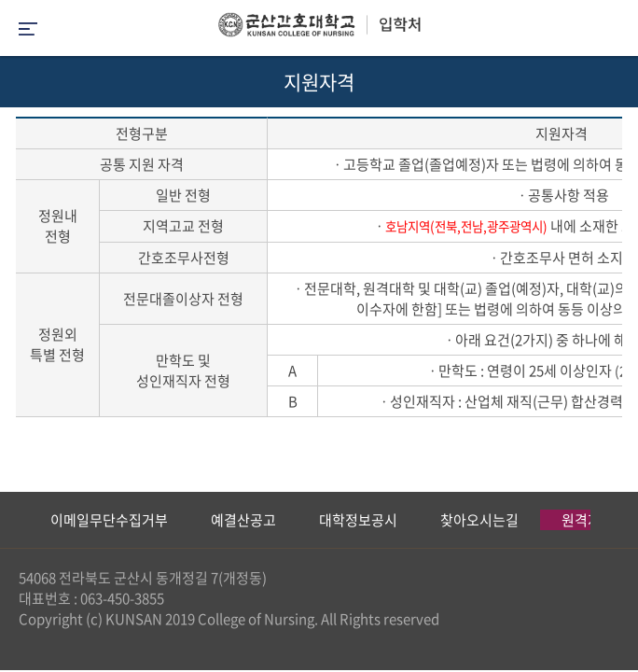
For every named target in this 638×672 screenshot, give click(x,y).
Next (615, 520)
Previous (14, 520)
